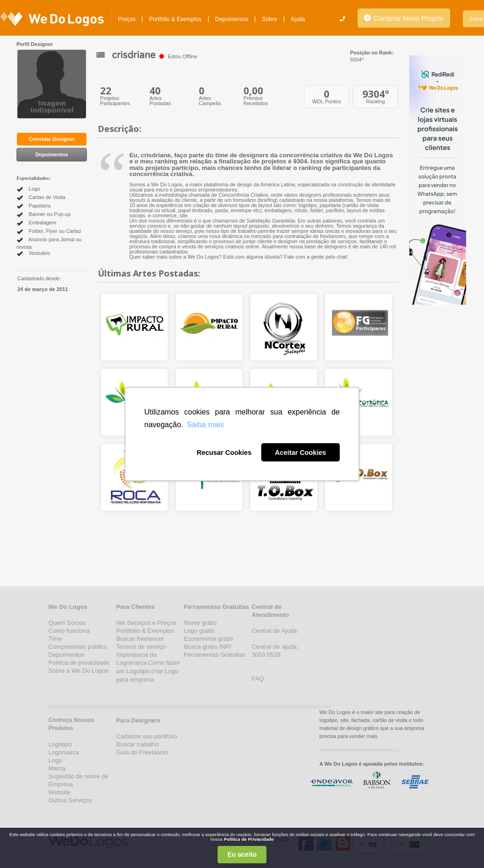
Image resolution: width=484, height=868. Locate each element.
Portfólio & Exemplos (175, 19)
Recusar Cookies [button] (224, 453)
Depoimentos (232, 19)
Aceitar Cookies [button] (301, 453)
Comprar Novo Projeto (404, 18)
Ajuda (298, 19)
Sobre (269, 19)
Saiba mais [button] (205, 425)
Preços (127, 19)
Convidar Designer (52, 139)
